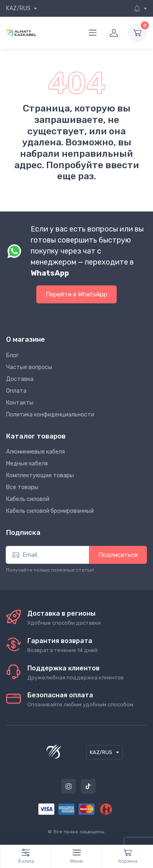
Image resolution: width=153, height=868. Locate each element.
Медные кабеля (27, 464)
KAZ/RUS (19, 8)
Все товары (22, 487)
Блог (12, 355)
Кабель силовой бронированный (50, 511)
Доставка (20, 379)
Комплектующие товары (40, 475)
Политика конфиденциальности (50, 415)
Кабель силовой (28, 499)
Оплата (16, 391)
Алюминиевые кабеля (35, 452)
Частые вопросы (29, 367)
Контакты (20, 403)
